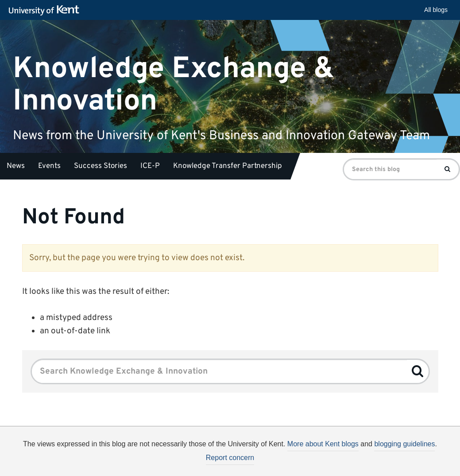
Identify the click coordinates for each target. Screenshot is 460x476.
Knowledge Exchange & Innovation (174, 85)
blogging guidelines (404, 444)
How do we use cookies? (288, 466)
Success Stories (101, 166)
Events (49, 166)
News (16, 166)
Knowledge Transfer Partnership (228, 166)
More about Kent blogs (323, 444)
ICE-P (150, 166)
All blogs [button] (436, 10)
